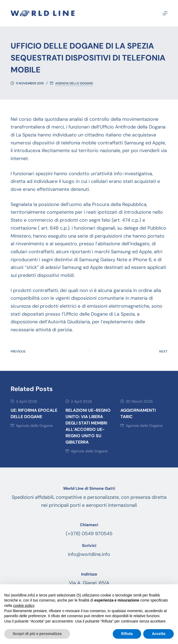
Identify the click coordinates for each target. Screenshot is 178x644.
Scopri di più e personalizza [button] (37, 634)
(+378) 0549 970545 (89, 534)
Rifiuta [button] (127, 634)
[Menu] (165, 13)
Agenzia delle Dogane (74, 83)
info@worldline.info (89, 554)
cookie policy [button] (23, 606)
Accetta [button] (159, 634)
